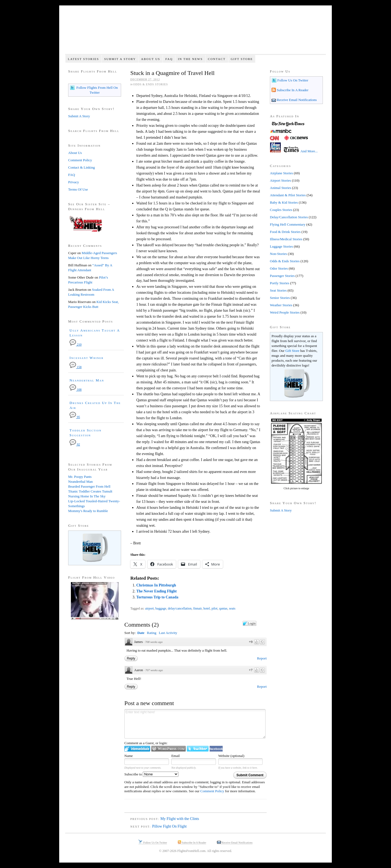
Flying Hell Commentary (288, 224)
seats (232, 608)
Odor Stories (279, 268)
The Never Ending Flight (157, 591)
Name (129, 756)
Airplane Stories (281, 173)
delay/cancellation (180, 608)
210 (75, 345)
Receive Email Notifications (296, 100)
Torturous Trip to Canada (157, 597)
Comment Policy (212, 791)
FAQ (169, 59)
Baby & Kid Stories (284, 202)
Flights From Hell (195, 33)
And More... (309, 151)
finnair (197, 608)
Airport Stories (280, 180)
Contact (217, 59)
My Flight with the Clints (180, 819)
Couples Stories (281, 210)
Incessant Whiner (87, 358)
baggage (161, 608)
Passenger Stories (282, 276)
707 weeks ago (154, 670)
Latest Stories (83, 59)
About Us (151, 59)
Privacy (74, 182)
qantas (223, 608)
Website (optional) (231, 756)
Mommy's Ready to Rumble (88, 511)
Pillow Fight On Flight (169, 826)
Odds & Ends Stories (150, 84)
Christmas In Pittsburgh (156, 585)
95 (75, 417)
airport (149, 608)
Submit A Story (120, 59)
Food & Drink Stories (285, 232)
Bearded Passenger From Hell (89, 486)
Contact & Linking (81, 167)
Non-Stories (278, 254)
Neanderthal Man (87, 380)
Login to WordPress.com (168, 749)
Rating (152, 633)
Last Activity (168, 633)
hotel (207, 608)
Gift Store (242, 59)
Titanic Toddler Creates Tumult (90, 491)
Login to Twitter (198, 749)
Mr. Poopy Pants (80, 477)
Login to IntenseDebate (137, 749)
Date (141, 633)
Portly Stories (280, 283)
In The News (190, 59)
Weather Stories (281, 305)
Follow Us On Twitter (292, 80)
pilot (215, 608)
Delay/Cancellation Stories (289, 217)
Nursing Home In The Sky (87, 496)
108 (75, 390)
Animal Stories (280, 188)
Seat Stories (278, 290)
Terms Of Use (78, 189)
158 (75, 367)
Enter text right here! (195, 724)
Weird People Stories (285, 312)
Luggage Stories (281, 246)
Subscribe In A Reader (292, 90)
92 (75, 445)
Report (262, 658)
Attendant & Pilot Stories (288, 195)
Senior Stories (280, 298)
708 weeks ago (154, 642)
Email (176, 756)
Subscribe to (151, 774)
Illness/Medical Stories (286, 239)
